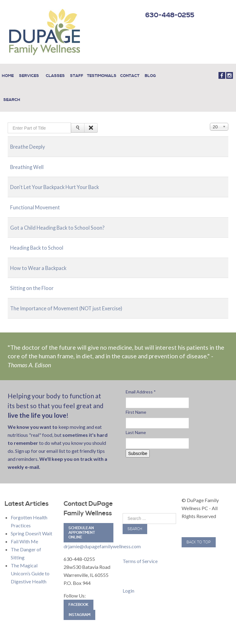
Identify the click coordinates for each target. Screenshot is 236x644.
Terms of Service (140, 553)
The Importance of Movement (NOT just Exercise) (77, 300)
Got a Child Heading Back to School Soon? (66, 219)
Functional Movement (39, 199)
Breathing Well (30, 158)
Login (128, 582)
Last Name (136, 424)
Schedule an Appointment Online (82, 524)
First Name (136, 404)
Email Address (141, 383)
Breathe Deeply (31, 138)
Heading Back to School (42, 239)
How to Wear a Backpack (44, 259)
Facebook (79, 596)
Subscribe (138, 445)
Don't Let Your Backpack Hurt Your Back (63, 178)
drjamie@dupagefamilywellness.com (102, 538)
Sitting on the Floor (36, 279)
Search (135, 521)
